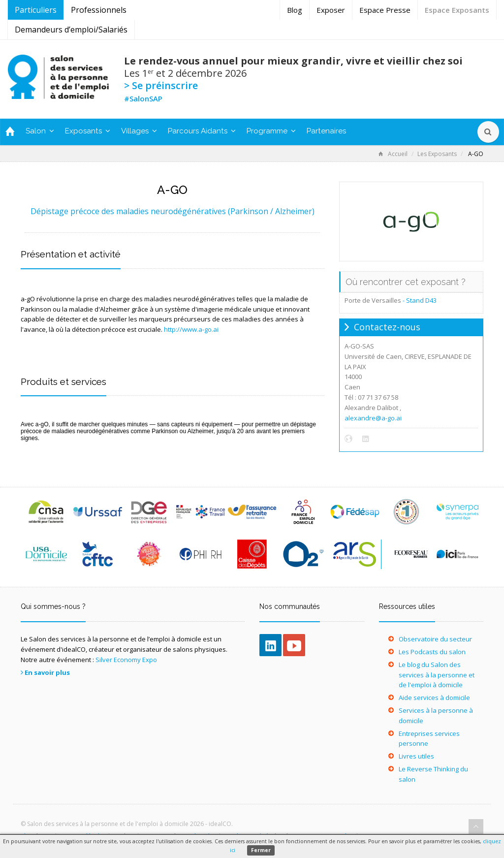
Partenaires (326, 131)
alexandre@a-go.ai (373, 418)
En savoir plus (47, 672)
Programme (271, 131)
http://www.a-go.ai (191, 329)
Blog (295, 10)
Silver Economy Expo (126, 660)
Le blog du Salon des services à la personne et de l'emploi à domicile (437, 675)
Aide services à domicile (434, 698)
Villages (139, 131)
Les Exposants (437, 154)
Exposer (331, 10)
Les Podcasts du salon (432, 652)
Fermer (261, 850)
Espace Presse (385, 10)
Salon (40, 131)
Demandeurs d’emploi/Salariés (71, 30)
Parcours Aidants (202, 131)
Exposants (88, 131)
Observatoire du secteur (435, 639)
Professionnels (99, 10)
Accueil (393, 154)
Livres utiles (416, 756)
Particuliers (36, 10)
